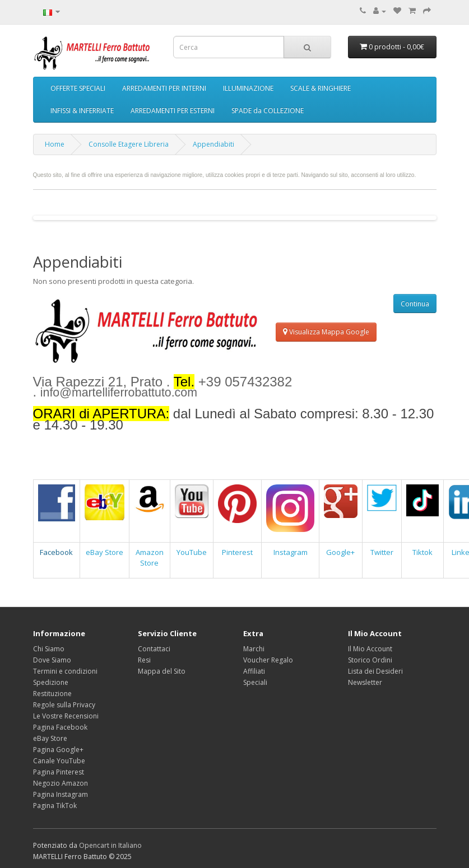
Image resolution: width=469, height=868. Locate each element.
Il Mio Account (370, 649)
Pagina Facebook (60, 727)
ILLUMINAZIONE (248, 88)
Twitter (382, 552)
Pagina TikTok (55, 806)
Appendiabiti (213, 144)
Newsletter (365, 682)
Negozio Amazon (61, 783)
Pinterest (237, 552)
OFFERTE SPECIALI (78, 88)
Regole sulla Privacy (64, 705)
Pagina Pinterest (59, 772)
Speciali (255, 682)
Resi (144, 660)
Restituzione (52, 694)
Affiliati (254, 671)
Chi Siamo (49, 649)
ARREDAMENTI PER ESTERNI (173, 111)
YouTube (192, 552)
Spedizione (51, 682)
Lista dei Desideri (375, 671)
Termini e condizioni (65, 671)
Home (55, 144)
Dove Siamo (52, 660)
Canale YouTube (59, 761)
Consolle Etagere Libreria (129, 144)
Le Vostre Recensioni (66, 716)
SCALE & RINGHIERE (321, 88)
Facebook (56, 552)
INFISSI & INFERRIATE (82, 111)
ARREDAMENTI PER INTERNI (164, 88)
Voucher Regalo (268, 660)
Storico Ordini (370, 660)
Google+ (340, 552)
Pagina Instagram (61, 794)
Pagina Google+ (58, 750)
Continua (415, 304)
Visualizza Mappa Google (326, 332)
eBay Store (105, 552)
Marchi (254, 649)
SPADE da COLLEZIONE (268, 111)
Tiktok (422, 552)
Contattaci (154, 649)
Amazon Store (150, 557)
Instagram (291, 552)
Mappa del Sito (162, 671)
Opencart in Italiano (110, 845)
